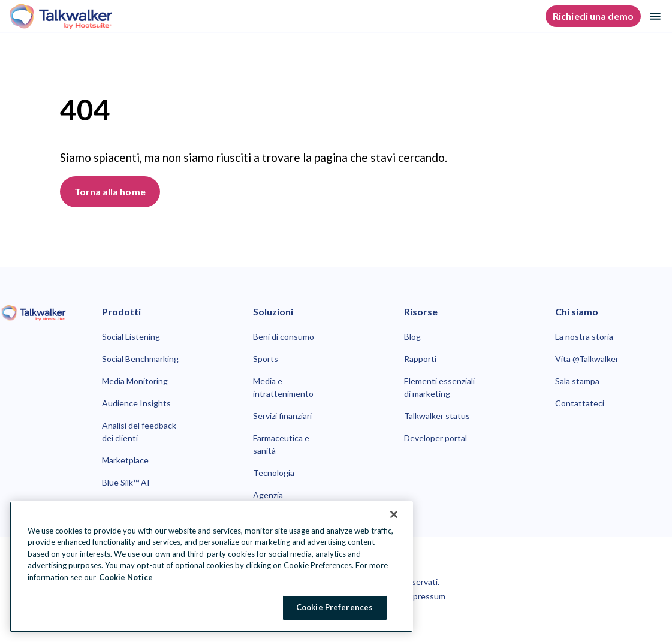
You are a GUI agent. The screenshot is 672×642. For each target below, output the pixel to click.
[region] (211, 567)
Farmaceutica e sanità (281, 444)
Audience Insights (136, 403)
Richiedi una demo (593, 16)
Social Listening (131, 337)
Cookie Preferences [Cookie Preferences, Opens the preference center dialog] (335, 607)
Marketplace (125, 460)
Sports (266, 359)
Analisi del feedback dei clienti (139, 432)
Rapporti (420, 359)
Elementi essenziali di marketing (439, 387)
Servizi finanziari (282, 416)
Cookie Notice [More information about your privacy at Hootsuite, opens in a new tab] (126, 577)
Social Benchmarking (140, 359)
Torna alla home (110, 192)
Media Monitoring (135, 381)
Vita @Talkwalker (587, 359)
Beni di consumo (284, 337)
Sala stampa (577, 381)
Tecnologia (274, 473)
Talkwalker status (437, 416)
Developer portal (436, 438)
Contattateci (580, 403)
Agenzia (268, 495)
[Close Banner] (394, 514)
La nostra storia (584, 337)
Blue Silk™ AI (126, 482)
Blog (412, 337)
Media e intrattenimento (283, 387)
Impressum (424, 596)
